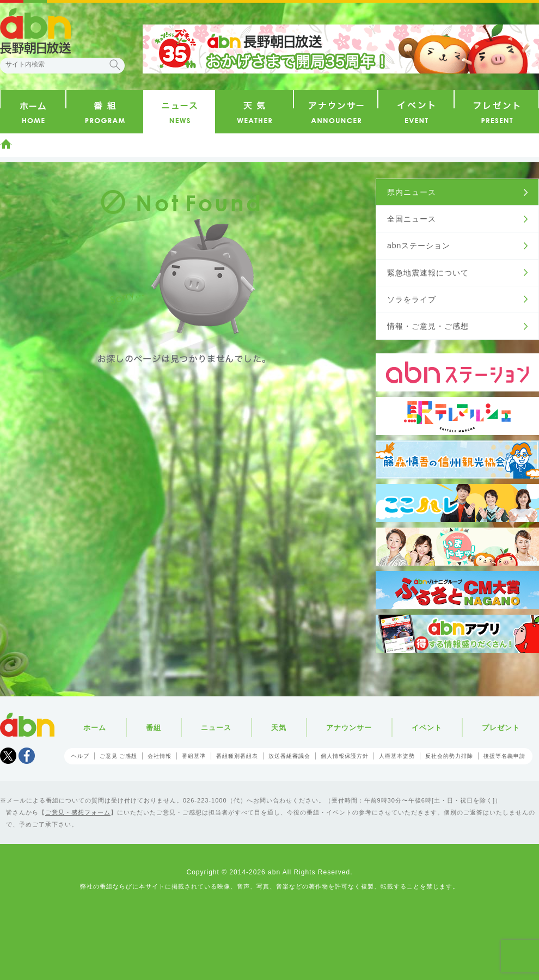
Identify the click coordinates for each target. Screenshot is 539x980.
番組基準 (194, 756)
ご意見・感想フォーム (78, 812)
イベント (427, 728)
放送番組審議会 (289, 756)
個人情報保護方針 (345, 756)
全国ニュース (412, 219)
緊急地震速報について (428, 273)
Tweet (8, 756)
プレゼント (501, 728)
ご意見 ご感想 (119, 756)
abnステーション (419, 246)
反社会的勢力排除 (449, 756)
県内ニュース (412, 192)
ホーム (6, 144)
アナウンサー (349, 728)
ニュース (216, 728)
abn (27, 725)
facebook (27, 756)
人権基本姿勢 (397, 756)
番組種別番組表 (237, 756)
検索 (115, 65)
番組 (154, 728)
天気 (279, 728)
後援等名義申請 (504, 756)
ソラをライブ (412, 299)
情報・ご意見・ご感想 (428, 326)
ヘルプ (80, 756)
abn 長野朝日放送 (35, 31)
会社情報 (160, 756)
